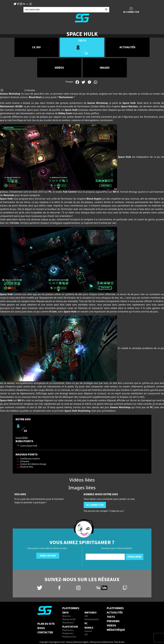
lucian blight (22, 438)
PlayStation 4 (68, 630)
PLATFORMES (115, 608)
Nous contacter (45, 630)
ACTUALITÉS (115, 613)
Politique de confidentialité (102, 642)
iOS (86, 635)
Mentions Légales (81, 642)
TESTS (111, 617)
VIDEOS (111, 626)
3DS (86, 616)
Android (88, 631)
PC (86, 623)
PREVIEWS (113, 621)
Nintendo (91, 613)
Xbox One (66, 616)
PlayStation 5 (68, 634)
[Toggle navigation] (6, 29)
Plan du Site (46, 624)
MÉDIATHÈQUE (116, 630)
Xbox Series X (68, 623)
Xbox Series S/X (69, 620)
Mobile (89, 628)
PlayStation (70, 627)
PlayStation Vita (69, 637)
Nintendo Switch (92, 620)
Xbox (65, 613)
